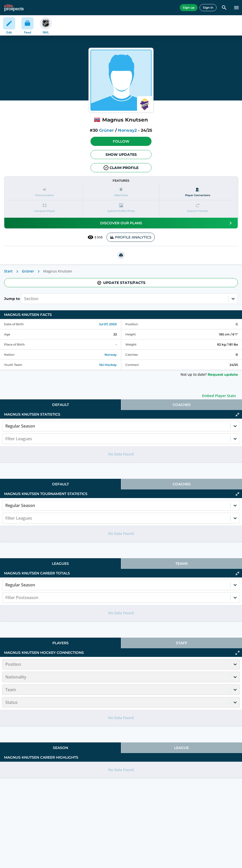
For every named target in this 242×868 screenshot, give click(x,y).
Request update (223, 375)
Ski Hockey (108, 365)
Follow (121, 141)
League (181, 748)
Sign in (208, 7)
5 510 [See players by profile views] (95, 237)
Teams (182, 564)
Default (60, 405)
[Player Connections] (198, 192)
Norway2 (127, 130)
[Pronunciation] (44, 192)
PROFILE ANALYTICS (131, 237)
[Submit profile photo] (121, 208)
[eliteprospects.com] (14, 8)
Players (60, 643)
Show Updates (121, 155)
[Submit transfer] (198, 208)
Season (60, 748)
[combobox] (25, 299)
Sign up (189, 7)
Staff (182, 643)
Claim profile (121, 168)
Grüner (107, 130)
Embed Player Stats (219, 396)
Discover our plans (167, 223)
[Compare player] (44, 208)
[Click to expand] (237, 653)
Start (8, 271)
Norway (111, 355)
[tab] (60, 405)
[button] (121, 141)
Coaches (182, 405)
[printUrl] (121, 255)
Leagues (60, 564)
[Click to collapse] (237, 415)
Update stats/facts (121, 283)
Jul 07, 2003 (108, 324)
